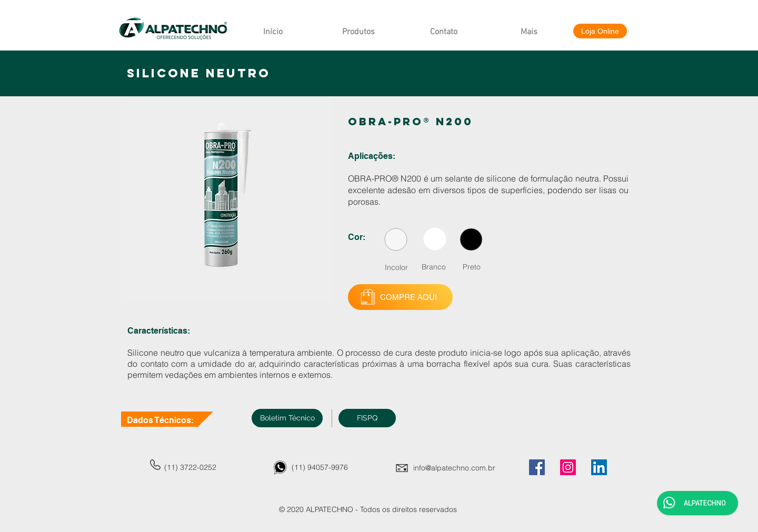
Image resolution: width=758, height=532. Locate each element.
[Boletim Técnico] (287, 418)
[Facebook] (537, 467)
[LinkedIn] (599, 467)
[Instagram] (568, 467)
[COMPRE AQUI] (400, 297)
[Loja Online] (600, 31)
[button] (367, 418)
